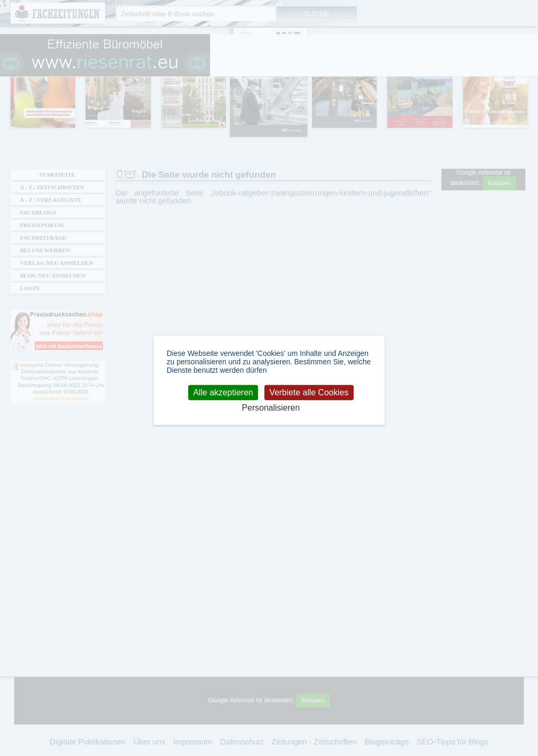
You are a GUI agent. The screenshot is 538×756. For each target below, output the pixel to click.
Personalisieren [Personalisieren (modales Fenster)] (271, 408)
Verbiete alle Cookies (309, 392)
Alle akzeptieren (223, 392)
